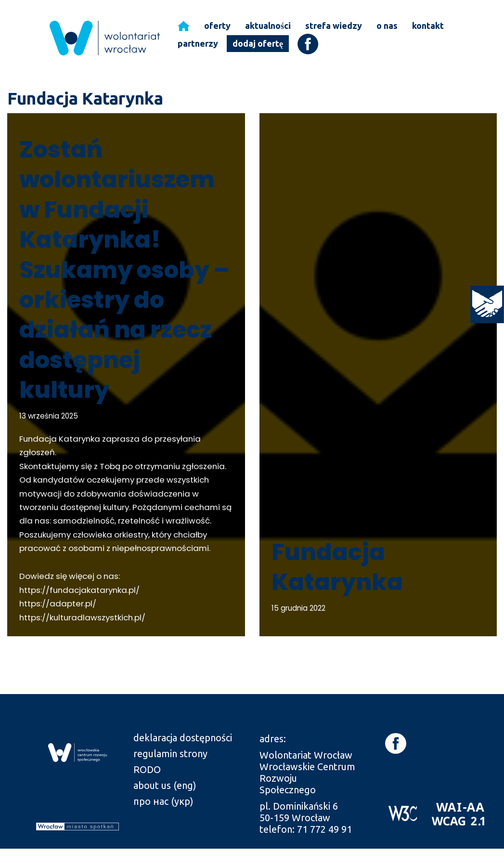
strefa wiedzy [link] (334, 26)
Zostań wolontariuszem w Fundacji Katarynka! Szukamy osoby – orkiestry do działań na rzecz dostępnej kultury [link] (124, 270)
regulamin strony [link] (170, 771)
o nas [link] (387, 26)
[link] (487, 304)
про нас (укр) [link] (163, 819)
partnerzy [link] (198, 43)
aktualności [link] (268, 26)
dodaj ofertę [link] (258, 43)
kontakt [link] (428, 26)
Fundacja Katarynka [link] (337, 584)
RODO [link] (147, 787)
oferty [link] (217, 26)
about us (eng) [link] (165, 803)
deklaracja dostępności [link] (183, 755)
